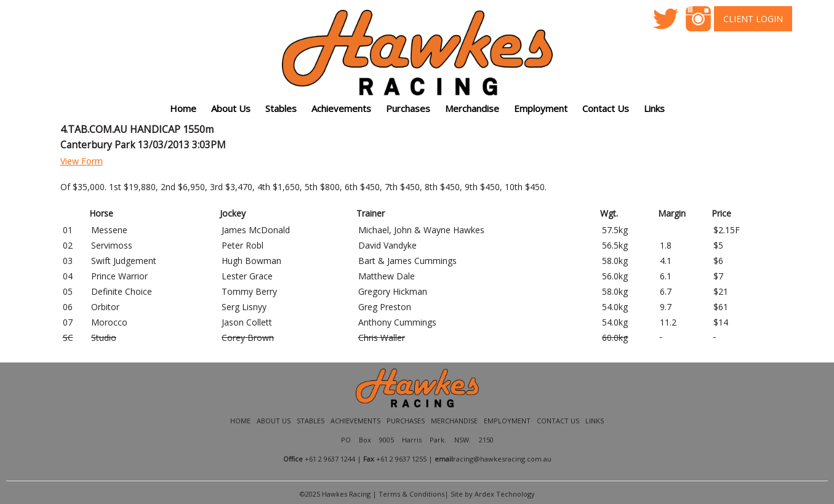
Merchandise (472, 108)
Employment (541, 108)
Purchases (408, 108)
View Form (82, 161)
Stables (281, 108)
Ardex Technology (505, 494)
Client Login (753, 19)
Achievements (355, 421)
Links (595, 421)
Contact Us (606, 108)
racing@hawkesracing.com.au (502, 459)
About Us (274, 421)
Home (183, 108)
